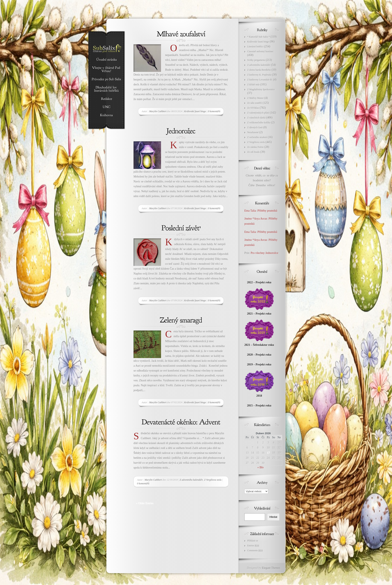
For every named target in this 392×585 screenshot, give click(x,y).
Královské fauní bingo (195, 111)
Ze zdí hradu (253, 152)
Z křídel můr (253, 85)
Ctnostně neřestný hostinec (260, 51)
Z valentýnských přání (258, 113)
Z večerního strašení (257, 137)
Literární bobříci (255, 47)
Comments (255, 550)
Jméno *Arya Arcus (256, 219)
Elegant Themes (271, 568)
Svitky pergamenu (256, 60)
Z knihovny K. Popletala (259, 75)
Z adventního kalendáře (191, 480)
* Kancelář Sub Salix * (259, 37)
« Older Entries (145, 503)
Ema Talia (250, 211)
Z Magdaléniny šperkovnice (261, 89)
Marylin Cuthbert (158, 111)
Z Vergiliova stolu (213, 480)
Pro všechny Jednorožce (265, 253)
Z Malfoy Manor (256, 98)
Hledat (273, 517)
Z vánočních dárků (256, 118)
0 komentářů (214, 111)
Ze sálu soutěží (255, 103)
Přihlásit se (253, 541)
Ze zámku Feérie (256, 147)
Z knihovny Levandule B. (260, 80)
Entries (253, 546)
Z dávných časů (255, 127)
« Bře (261, 467)
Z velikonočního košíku (259, 123)
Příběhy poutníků (267, 211)
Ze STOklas (253, 108)
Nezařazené (253, 132)
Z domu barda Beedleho (259, 70)
